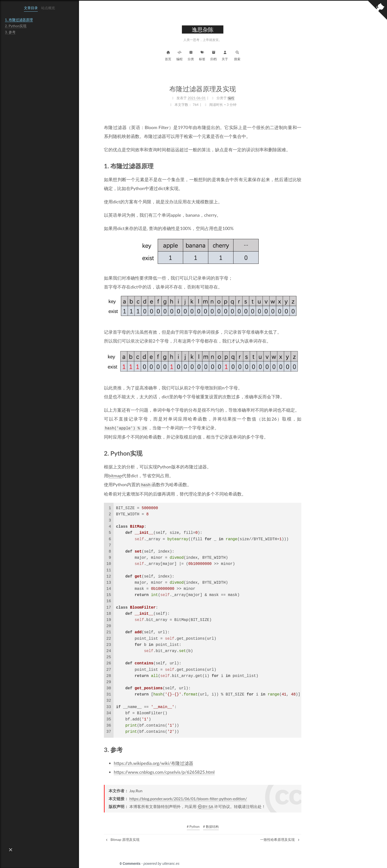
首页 (198, 55)
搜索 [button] (268, 55)
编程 (210, 55)
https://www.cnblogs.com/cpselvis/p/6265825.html (195, 771)
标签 (232, 55)
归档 (244, 55)
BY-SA (236, 806)
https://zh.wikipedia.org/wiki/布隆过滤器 (184, 762)
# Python (224, 826)
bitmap (145, 475)
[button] (11, 850)
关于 (255, 55)
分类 (221, 55)
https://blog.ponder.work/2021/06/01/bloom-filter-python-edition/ (219, 798)
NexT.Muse (234, 859)
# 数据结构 (241, 826)
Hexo (217, 859)
